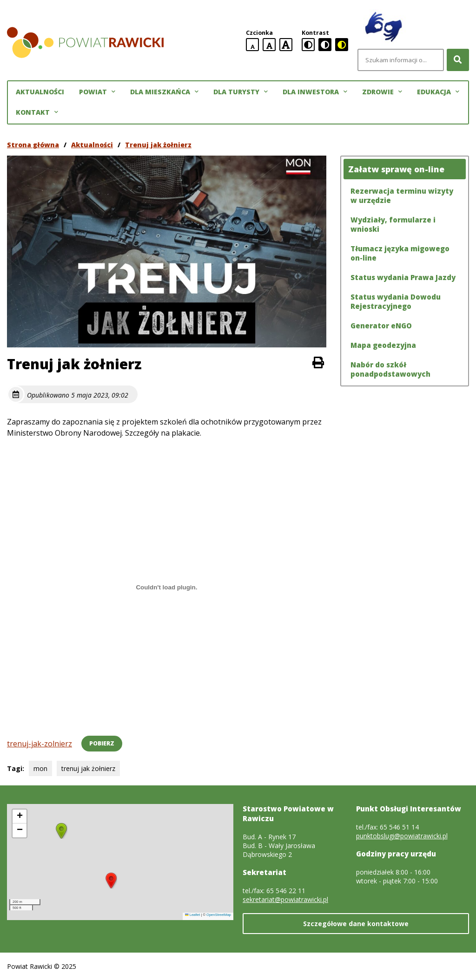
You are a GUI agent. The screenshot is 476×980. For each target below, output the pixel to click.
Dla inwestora (315, 92)
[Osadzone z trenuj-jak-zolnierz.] (167, 587)
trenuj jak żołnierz (88, 768)
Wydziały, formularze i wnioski (393, 224)
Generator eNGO (381, 326)
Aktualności (40, 92)
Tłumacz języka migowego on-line (400, 253)
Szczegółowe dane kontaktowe (356, 924)
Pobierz (102, 743)
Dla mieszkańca (164, 92)
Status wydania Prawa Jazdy (403, 277)
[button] (111, 881)
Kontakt (37, 112)
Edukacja (438, 92)
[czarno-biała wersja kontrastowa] (325, 45)
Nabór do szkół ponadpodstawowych (390, 369)
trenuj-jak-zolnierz (40, 744)
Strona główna (33, 145)
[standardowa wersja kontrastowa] (308, 45)
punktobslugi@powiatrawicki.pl (402, 836)
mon (40, 768)
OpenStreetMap (219, 915)
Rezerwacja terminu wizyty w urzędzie (402, 196)
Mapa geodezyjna (383, 345)
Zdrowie (382, 92)
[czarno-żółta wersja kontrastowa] (342, 45)
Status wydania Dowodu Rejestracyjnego (396, 301)
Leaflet (192, 915)
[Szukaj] (458, 60)
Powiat (97, 92)
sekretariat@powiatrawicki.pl (285, 899)
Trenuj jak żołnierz (158, 145)
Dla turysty (241, 92)
